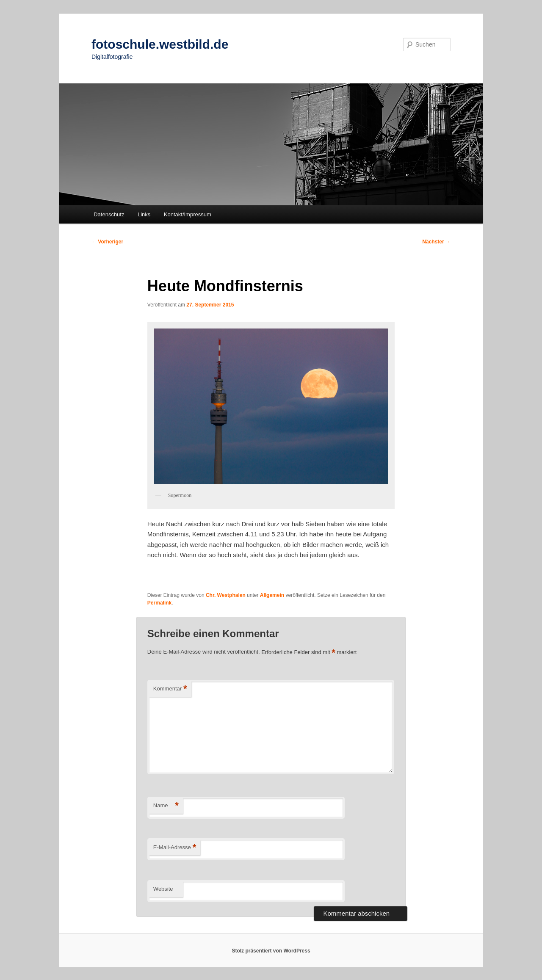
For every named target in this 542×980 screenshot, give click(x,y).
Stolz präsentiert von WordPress (271, 951)
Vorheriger (107, 242)
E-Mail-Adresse (175, 848)
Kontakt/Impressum (188, 214)
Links (144, 214)
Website (163, 889)
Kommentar (170, 689)
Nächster (436, 242)
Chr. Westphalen (226, 595)
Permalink (159, 603)
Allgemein (272, 595)
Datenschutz (109, 214)
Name (166, 806)
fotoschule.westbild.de (160, 44)
